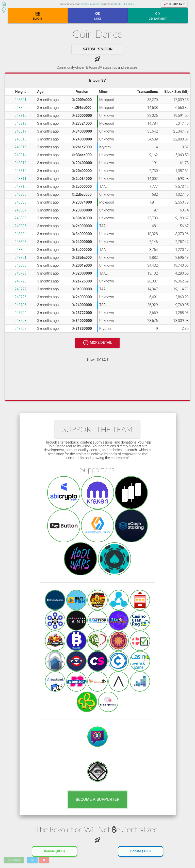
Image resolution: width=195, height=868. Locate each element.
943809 (20, 194)
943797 (20, 289)
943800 (20, 265)
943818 (20, 123)
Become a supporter (91, 4)
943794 (20, 313)
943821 (20, 100)
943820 (20, 108)
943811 (20, 179)
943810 (20, 187)
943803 (20, 242)
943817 (20, 131)
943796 (20, 297)
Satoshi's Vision (98, 49)
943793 (20, 321)
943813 (20, 163)
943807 (20, 210)
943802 (20, 250)
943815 (20, 147)
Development (158, 15)
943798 (20, 281)
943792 (20, 329)
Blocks (38, 15)
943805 (20, 226)
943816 (20, 139)
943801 (20, 258)
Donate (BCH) (54, 850)
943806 (20, 218)
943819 (20, 116)
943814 (20, 155)
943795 (20, 305)
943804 (20, 234)
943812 (20, 171)
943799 (20, 273)
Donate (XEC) (141, 850)
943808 (20, 202)
